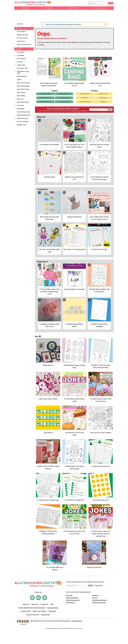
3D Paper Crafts (103, 94)
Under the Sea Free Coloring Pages (99, 146)
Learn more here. (77, 621)
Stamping (103, 102)
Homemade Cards (64, 94)
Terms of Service (33, 615)
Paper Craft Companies (24, 83)
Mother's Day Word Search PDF (74, 178)
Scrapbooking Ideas (23, 118)
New (38, 336)
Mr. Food (95, 598)
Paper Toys (20, 99)
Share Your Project (40, 611)
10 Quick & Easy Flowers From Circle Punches (101, 400)
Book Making (21, 52)
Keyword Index (53, 608)
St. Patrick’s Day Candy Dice (74, 500)
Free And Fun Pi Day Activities (101, 433)
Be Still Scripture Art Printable (74, 289)
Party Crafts (20, 105)
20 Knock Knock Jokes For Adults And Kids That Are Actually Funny (101, 534)
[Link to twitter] (38, 598)
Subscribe (20, 24)
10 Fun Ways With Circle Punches (55, 569)
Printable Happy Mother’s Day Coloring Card (99, 290)
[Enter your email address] (77, 585)
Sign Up (110, 110)
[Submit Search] (111, 3)
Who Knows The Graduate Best (74, 249)
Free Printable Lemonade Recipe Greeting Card (49, 84)
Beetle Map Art (48, 365)
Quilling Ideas (21, 41)
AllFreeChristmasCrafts (73, 600)
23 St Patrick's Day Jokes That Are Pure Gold (74, 532)
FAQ (52, 604)
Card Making (20, 55)
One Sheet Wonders (85, 102)
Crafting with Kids (45, 94)
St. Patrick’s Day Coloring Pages (48, 500)
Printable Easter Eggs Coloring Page (74, 366)
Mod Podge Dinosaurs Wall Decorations (49, 218)
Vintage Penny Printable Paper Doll (100, 84)
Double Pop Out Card (94, 567)
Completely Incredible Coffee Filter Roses (49, 325)
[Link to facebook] (32, 598)
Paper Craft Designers (23, 86)
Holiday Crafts (21, 65)
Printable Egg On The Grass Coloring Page (74, 467)
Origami (19, 80)
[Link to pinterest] (45, 598)
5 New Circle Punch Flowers (48, 399)
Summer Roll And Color (99, 249)
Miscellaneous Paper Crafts (23, 72)
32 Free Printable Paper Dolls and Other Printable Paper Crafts (49, 292)
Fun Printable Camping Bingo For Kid (74, 84)
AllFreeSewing (70, 603)
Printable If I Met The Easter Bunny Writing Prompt (101, 366)
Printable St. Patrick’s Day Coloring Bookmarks (48, 532)
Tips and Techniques (23, 122)
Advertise (35, 604)
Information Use (83, 111)
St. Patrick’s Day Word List (101, 466)
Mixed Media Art (22, 76)
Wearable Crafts (22, 125)
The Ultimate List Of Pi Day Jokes (74, 434)
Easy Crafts (85, 98)
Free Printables (21, 32)
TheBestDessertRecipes (99, 600)
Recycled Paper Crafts (23, 112)
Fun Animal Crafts (85, 94)
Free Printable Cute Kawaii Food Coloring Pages (99, 178)
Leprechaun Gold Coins (101, 500)
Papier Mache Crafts (23, 102)
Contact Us (45, 604)
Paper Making (21, 96)
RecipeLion (96, 595)
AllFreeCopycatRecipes (99, 603)
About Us (26, 604)
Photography (21, 109)
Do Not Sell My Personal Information (32, 608)
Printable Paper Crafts (45, 102)
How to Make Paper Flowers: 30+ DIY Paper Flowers (99, 218)
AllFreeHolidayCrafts (72, 598)
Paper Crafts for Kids (23, 89)
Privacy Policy (74, 111)
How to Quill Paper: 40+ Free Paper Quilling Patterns (74, 146)
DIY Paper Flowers (22, 38)
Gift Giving (20, 62)
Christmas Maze (49, 177)
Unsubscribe (45, 615)
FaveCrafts (69, 595)
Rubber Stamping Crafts (24, 115)
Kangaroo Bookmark (74, 217)
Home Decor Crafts (22, 68)
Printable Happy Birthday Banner (74, 325)
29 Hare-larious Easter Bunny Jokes (74, 400)
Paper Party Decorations (24, 44)
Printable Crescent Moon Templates (99, 325)
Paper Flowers (21, 92)
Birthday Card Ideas (23, 35)
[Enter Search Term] (96, 3)
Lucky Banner (48, 433)
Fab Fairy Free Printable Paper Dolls (49, 251)
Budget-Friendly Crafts (45, 98)
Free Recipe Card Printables (49, 145)
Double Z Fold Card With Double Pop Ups (48, 467)
